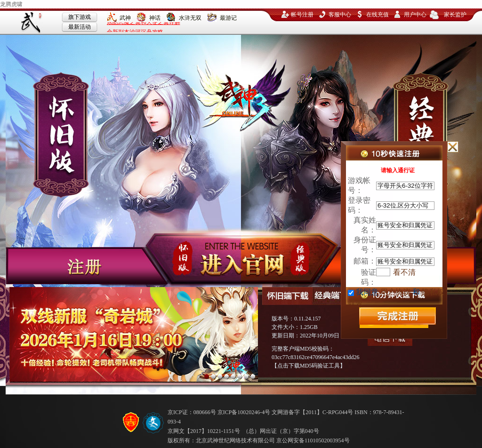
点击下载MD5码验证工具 (309, 366)
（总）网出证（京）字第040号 (281, 431)
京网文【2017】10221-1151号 (204, 431)
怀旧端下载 (287, 296)
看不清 (404, 272)
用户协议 (395, 292)
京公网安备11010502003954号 (313, 440)
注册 (76, 266)
